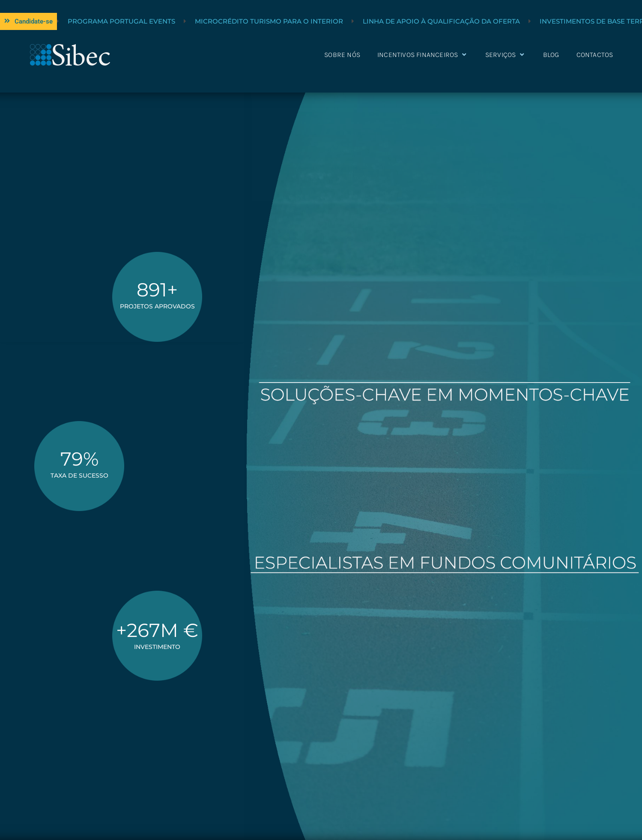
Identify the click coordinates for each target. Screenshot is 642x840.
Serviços (506, 55)
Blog (551, 55)
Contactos (595, 55)
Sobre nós (342, 55)
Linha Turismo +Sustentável (107, 21)
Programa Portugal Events (234, 21)
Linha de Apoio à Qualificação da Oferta (554, 21)
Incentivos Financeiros (423, 55)
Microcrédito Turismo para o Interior (381, 21)
